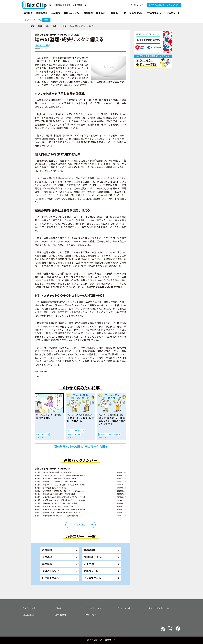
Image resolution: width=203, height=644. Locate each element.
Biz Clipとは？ (137, 5)
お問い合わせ (60, 615)
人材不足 (47, 557)
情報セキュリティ (43, 26)
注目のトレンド (50, 571)
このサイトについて (94, 608)
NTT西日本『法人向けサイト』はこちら (164, 5)
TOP (33, 26)
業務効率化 (90, 550)
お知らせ (58, 608)
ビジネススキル (51, 578)
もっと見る (80, 525)
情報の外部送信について (159, 608)
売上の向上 (90, 564)
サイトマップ (91, 615)
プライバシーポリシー (126, 608)
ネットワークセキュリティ (76, 431)
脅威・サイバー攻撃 (59, 26)
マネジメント (91, 571)
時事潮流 (117, 434)
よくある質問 (28, 615)
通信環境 (47, 550)
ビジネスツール (92, 578)
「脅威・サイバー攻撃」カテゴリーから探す (81, 446)
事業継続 (47, 564)
